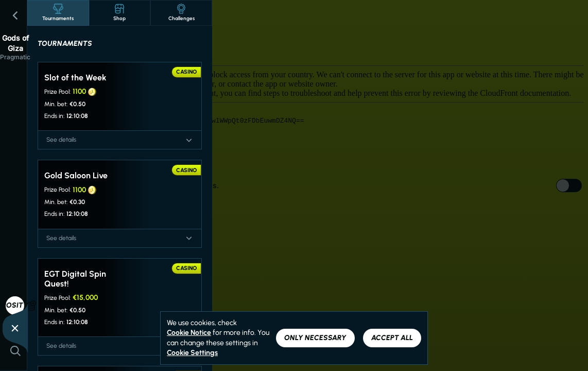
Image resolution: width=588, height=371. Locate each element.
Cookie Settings (192, 353)
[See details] (189, 140)
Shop (119, 13)
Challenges (181, 13)
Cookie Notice (189, 333)
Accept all (392, 338)
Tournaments (58, 13)
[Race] (15, 328)
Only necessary (315, 338)
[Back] (15, 15)
